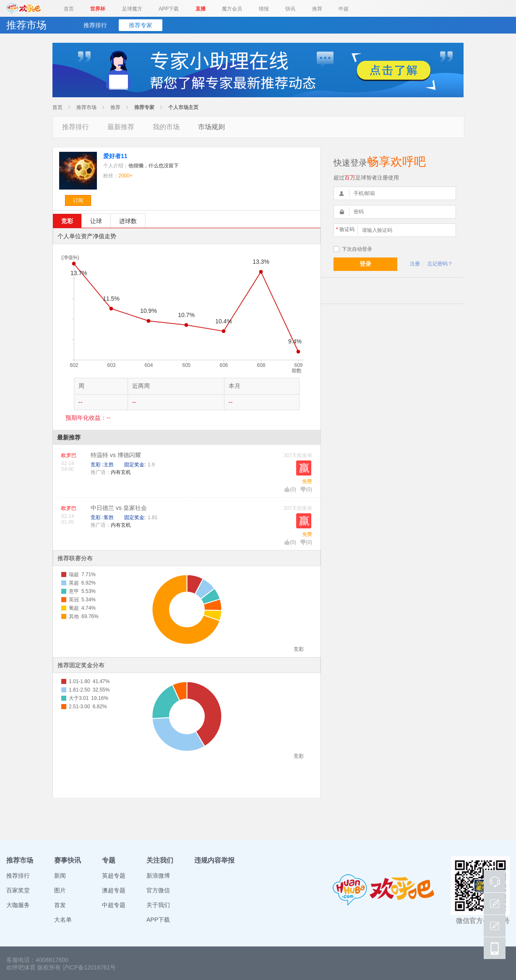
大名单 (63, 920)
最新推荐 (121, 127)
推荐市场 (86, 107)
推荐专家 (141, 25)
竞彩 (67, 221)
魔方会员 (232, 9)
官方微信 (158, 890)
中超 (344, 9)
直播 (201, 9)
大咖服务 (18, 905)
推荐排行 (95, 25)
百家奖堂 (18, 890)
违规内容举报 (214, 860)
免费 (307, 481)
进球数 (128, 221)
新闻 (60, 876)
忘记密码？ (440, 264)
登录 (365, 264)
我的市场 (166, 127)
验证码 (345, 229)
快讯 (290, 9)
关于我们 (158, 905)
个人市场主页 (183, 107)
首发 (60, 905)
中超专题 (114, 905)
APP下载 (169, 9)
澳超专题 (114, 890)
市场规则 (211, 127)
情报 (264, 9)
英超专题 (114, 876)
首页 (69, 9)
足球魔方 (132, 9)
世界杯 (98, 9)
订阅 (78, 200)
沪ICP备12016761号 (89, 967)
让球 (96, 221)
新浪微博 (158, 876)
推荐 (317, 9)
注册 (415, 264)
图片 (60, 890)
